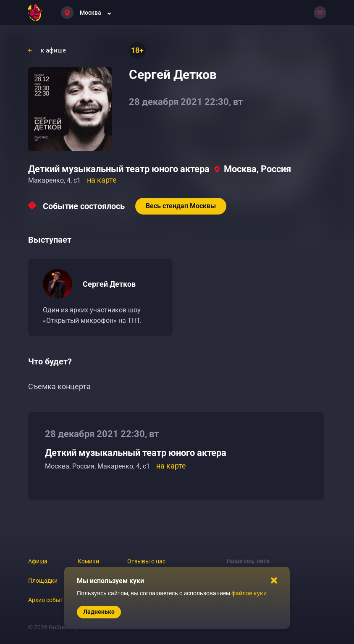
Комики (88, 561)
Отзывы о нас (146, 561)
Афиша (38, 561)
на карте (102, 180)
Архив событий (49, 600)
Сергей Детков (109, 284)
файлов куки (249, 593)
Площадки (43, 581)
